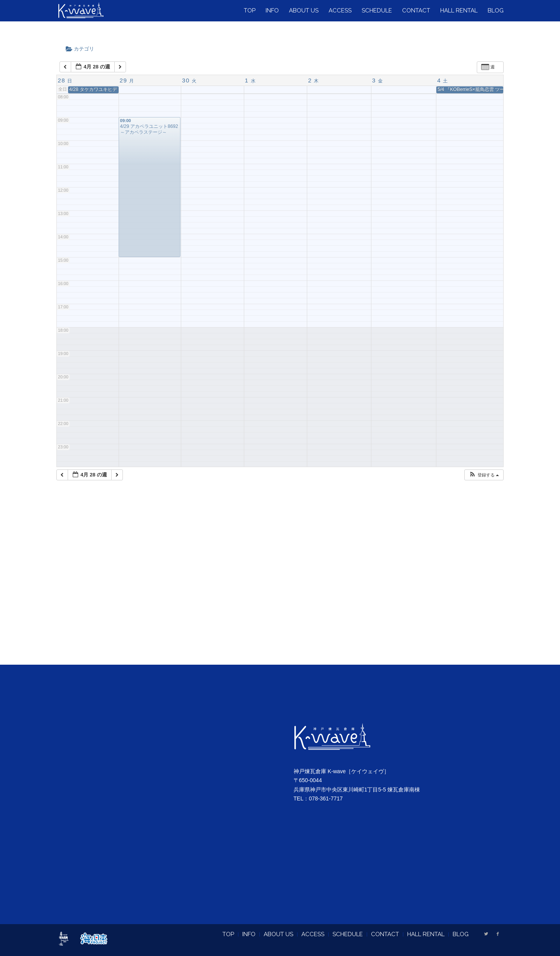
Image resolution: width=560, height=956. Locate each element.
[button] (484, 475)
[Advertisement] (280, 582)
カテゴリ (82, 49)
